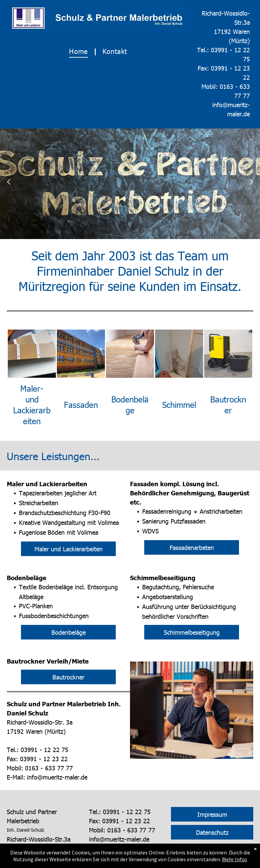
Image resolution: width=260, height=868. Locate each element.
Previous (9, 186)
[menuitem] (81, 51)
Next (252, 186)
